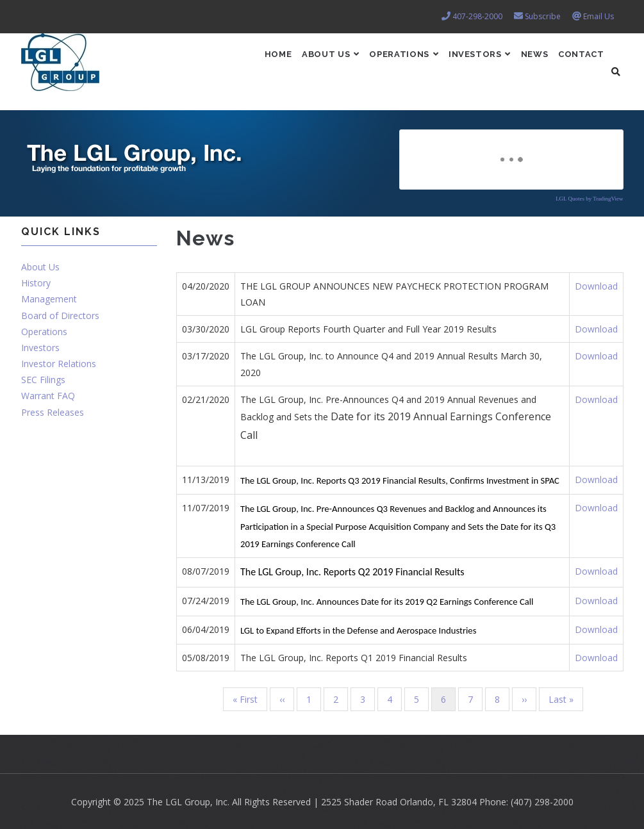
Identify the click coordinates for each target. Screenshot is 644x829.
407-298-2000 (477, 16)
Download (596, 286)
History (36, 283)
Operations (379, 61)
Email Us (599, 16)
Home (239, 61)
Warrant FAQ (48, 396)
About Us (298, 61)
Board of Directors (60, 316)
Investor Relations (59, 364)
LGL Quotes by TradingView (589, 199)
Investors (463, 61)
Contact (578, 61)
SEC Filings (43, 380)
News (525, 61)
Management (49, 299)
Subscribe (543, 16)
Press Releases (53, 412)
